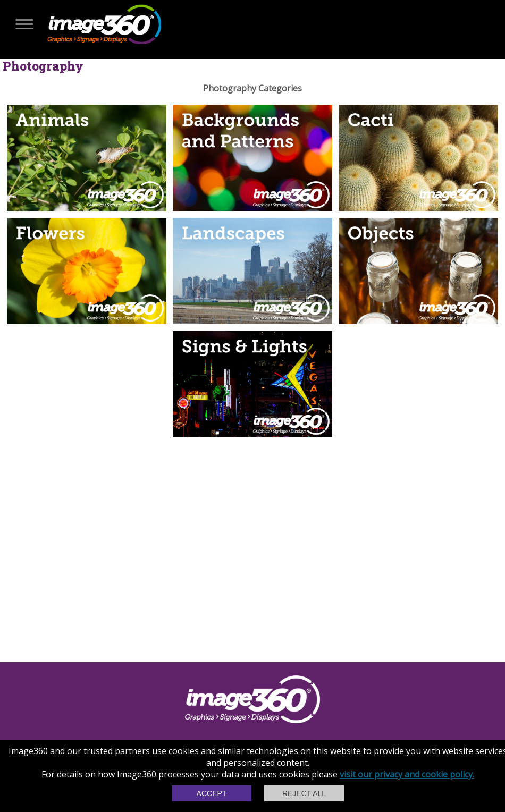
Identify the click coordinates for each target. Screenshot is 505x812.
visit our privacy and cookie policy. (407, 774)
